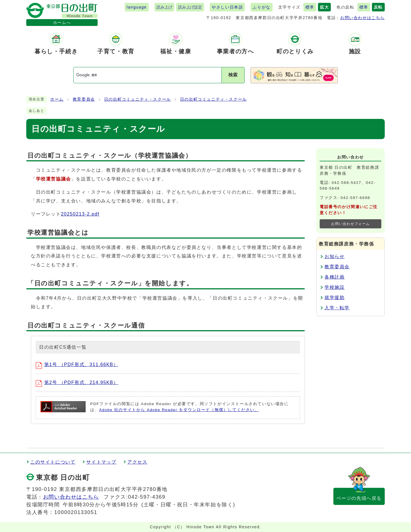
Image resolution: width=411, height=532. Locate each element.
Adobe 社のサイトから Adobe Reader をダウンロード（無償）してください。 (179, 410)
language (137, 7)
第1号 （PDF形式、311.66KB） (77, 365)
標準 (310, 7)
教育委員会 (84, 99)
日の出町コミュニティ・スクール (138, 99)
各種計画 (335, 277)
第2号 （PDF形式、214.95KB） (77, 382)
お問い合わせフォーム (350, 224)
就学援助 (335, 298)
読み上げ (164, 7)
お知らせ (335, 256)
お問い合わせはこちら (362, 18)
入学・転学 (337, 308)
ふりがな (261, 7)
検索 (233, 75)
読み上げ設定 (190, 7)
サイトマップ (101, 462)
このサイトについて (53, 462)
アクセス (137, 462)
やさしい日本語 (227, 7)
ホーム (57, 99)
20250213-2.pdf (80, 214)
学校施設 (335, 287)
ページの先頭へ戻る (359, 498)
